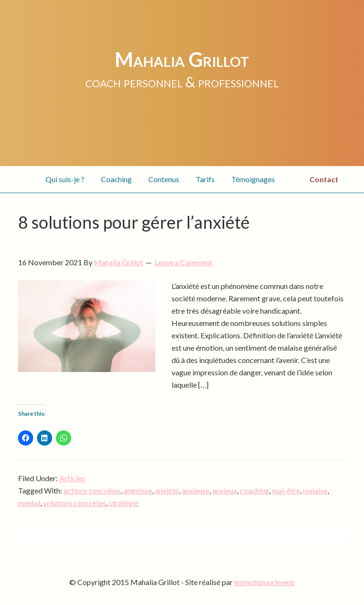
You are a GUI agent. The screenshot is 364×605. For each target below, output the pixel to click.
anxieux (225, 490)
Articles (72, 478)
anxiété (167, 490)
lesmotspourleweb (264, 582)
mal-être (286, 490)
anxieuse (196, 490)
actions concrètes (92, 490)
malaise (315, 490)
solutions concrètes (75, 503)
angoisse (138, 490)
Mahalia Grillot (182, 59)
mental (29, 503)
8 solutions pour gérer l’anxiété (134, 222)
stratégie (124, 503)
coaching (255, 490)
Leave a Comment (183, 262)
